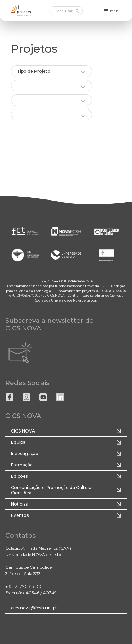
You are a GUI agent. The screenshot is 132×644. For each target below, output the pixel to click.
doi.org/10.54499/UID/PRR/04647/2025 (66, 281)
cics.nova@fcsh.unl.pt (34, 608)
